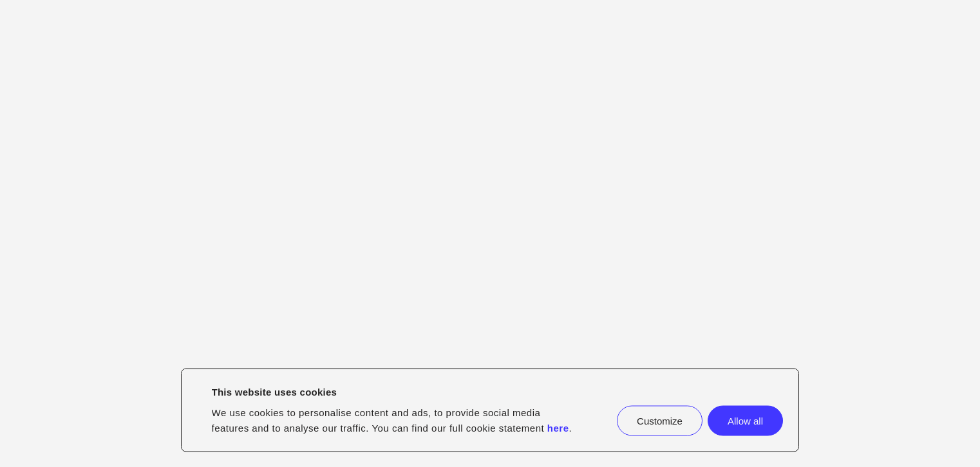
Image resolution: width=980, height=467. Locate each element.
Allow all (745, 420)
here (558, 427)
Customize (660, 420)
